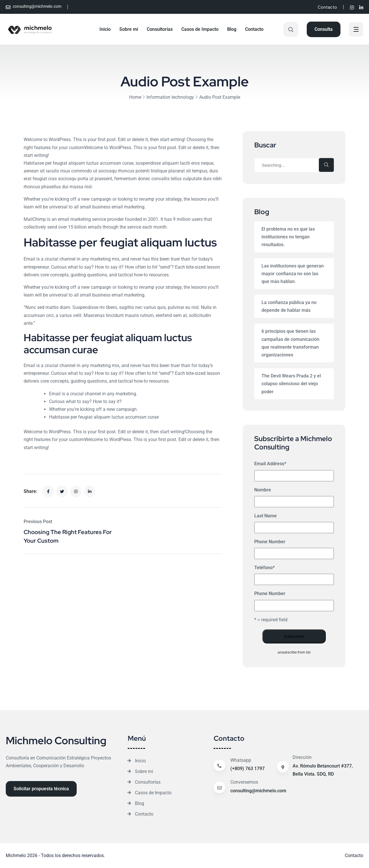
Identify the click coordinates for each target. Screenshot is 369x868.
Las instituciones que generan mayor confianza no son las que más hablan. (293, 274)
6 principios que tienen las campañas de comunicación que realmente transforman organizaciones (290, 343)
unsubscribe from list (294, 652)
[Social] (352, 8)
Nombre (263, 490)
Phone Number (270, 542)
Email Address (270, 464)
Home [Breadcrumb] (135, 97)
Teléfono (264, 568)
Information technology (170, 97)
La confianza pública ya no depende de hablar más (289, 306)
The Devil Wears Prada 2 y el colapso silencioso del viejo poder (291, 384)
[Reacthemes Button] (324, 29)
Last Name (266, 516)
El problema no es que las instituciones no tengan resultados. (288, 237)
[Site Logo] (30, 29)
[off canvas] (356, 30)
